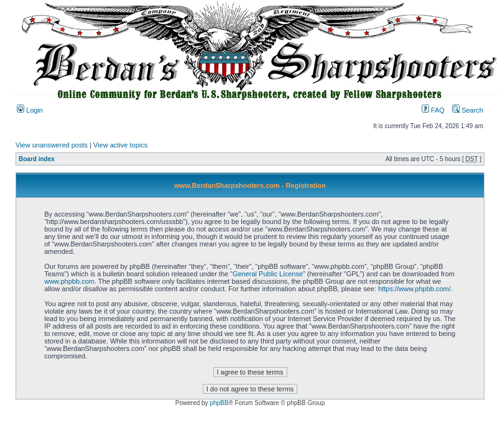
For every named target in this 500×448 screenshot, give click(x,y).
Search (468, 110)
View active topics (120, 145)
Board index (37, 159)
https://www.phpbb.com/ (414, 289)
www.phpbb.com (69, 281)
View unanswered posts (52, 145)
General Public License (268, 274)
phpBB (219, 403)
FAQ (433, 110)
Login (30, 110)
